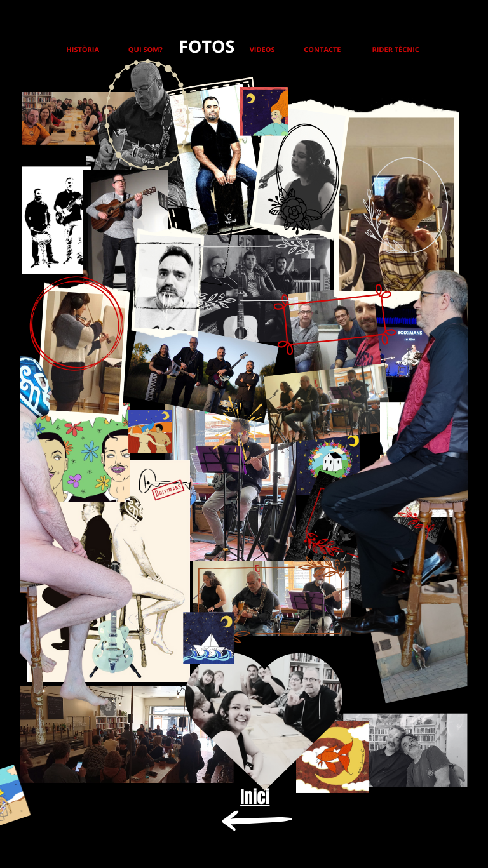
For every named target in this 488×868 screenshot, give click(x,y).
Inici (255, 797)
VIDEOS (262, 50)
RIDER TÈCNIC (395, 50)
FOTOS (207, 46)
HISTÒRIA (83, 50)
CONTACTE (322, 50)
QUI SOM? (146, 50)
